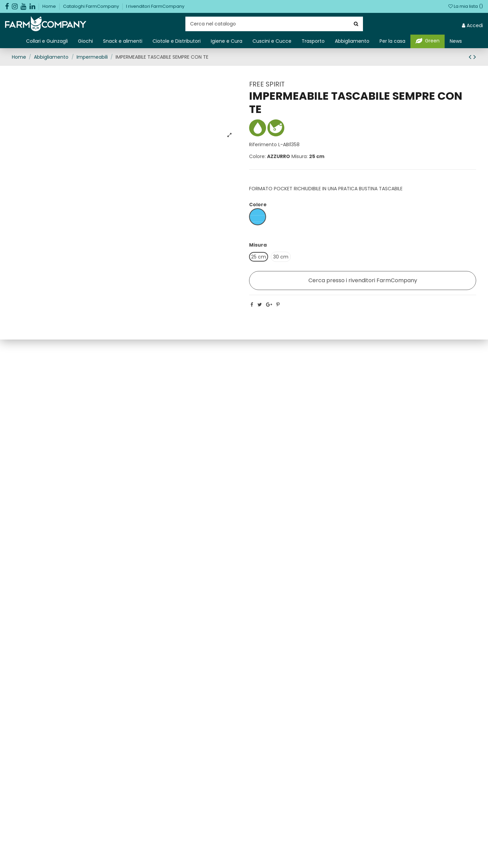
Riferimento (263, 144)
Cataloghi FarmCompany (91, 6)
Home (50, 6)
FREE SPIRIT (267, 84)
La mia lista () (466, 6)
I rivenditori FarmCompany (155, 6)
